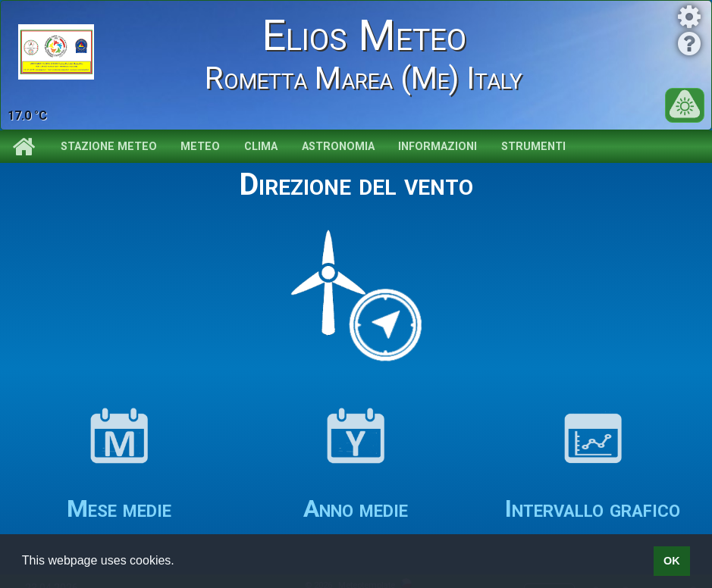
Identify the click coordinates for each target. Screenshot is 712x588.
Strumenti (533, 147)
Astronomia (338, 147)
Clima (261, 147)
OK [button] (672, 561)
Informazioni (438, 147)
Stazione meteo (109, 147)
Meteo (200, 147)
